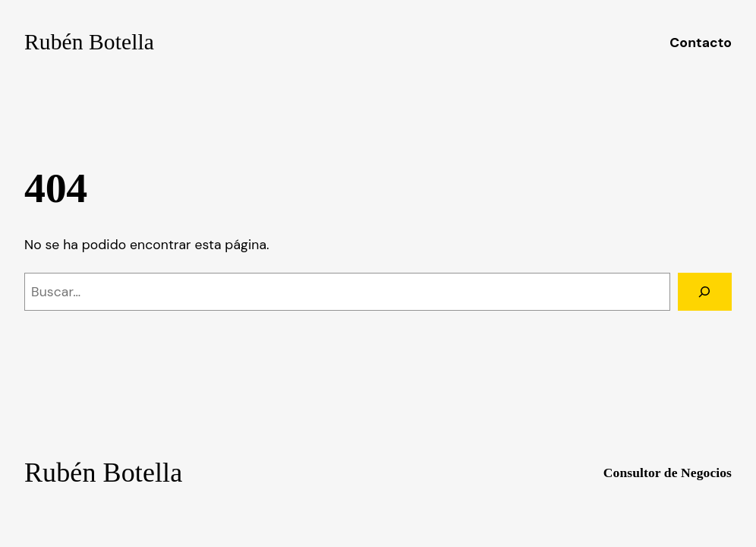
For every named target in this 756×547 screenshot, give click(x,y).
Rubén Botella (89, 42)
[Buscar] (705, 292)
